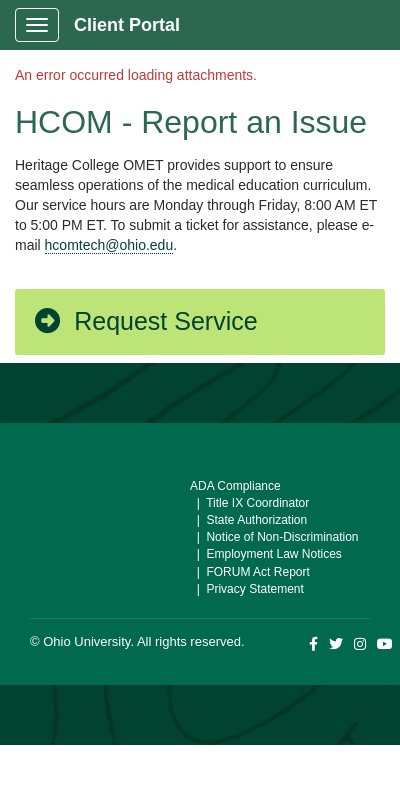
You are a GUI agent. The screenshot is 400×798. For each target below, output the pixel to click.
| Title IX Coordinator (249, 503)
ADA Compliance (235, 486)
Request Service (145, 321)
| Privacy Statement (247, 589)
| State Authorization (248, 520)
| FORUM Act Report (250, 572)
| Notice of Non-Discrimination (274, 537)
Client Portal (127, 25)
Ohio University (86, 641)
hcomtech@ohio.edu (109, 245)
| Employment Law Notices (266, 554)
